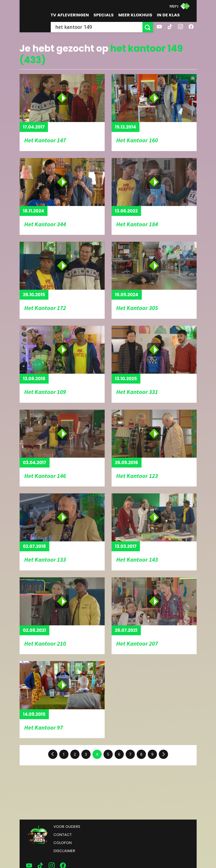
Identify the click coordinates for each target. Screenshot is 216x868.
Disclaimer (64, 851)
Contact (63, 835)
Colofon (63, 843)
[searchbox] (97, 27)
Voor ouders (67, 827)
